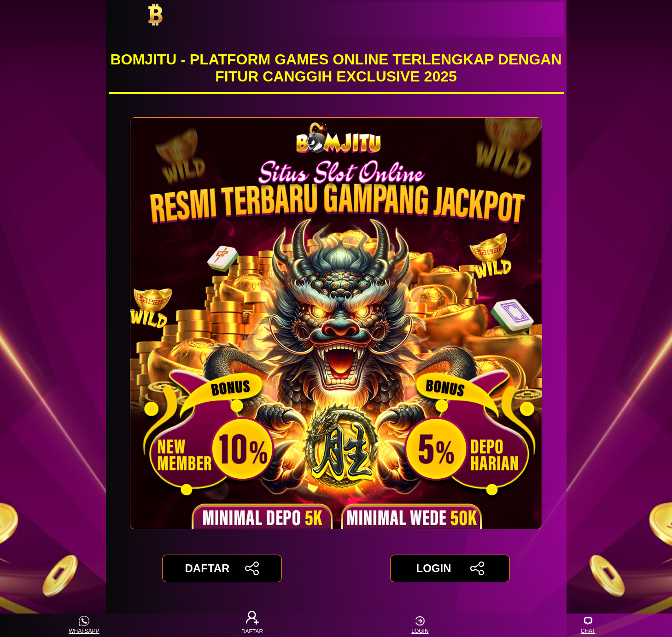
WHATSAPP (84, 625)
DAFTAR (222, 568)
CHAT (588, 625)
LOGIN (450, 568)
